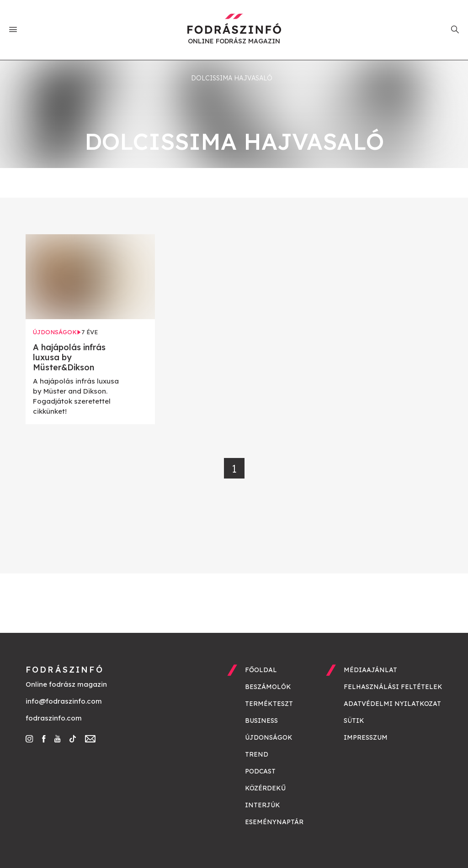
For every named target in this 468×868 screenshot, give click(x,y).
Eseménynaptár (274, 822)
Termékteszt (269, 704)
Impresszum (366, 737)
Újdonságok (269, 737)
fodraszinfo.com (54, 718)
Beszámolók (268, 687)
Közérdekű (265, 788)
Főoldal (261, 670)
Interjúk (263, 805)
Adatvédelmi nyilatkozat (392, 704)
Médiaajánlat (370, 670)
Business (261, 721)
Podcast (260, 771)
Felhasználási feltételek (393, 687)
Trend (257, 754)
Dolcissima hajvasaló (232, 78)
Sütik (354, 721)
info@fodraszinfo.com (64, 701)
